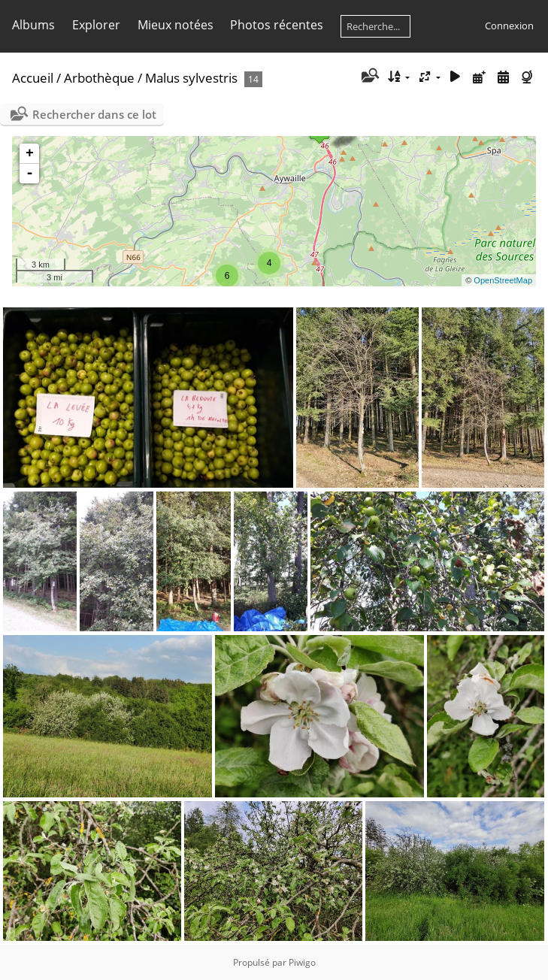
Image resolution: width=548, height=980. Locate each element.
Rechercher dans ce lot (94, 114)
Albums (33, 25)
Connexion (509, 26)
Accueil (33, 78)
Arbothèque (99, 78)
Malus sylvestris (191, 78)
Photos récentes (277, 25)
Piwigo (302, 962)
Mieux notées (176, 25)
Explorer (96, 25)
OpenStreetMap (503, 280)
